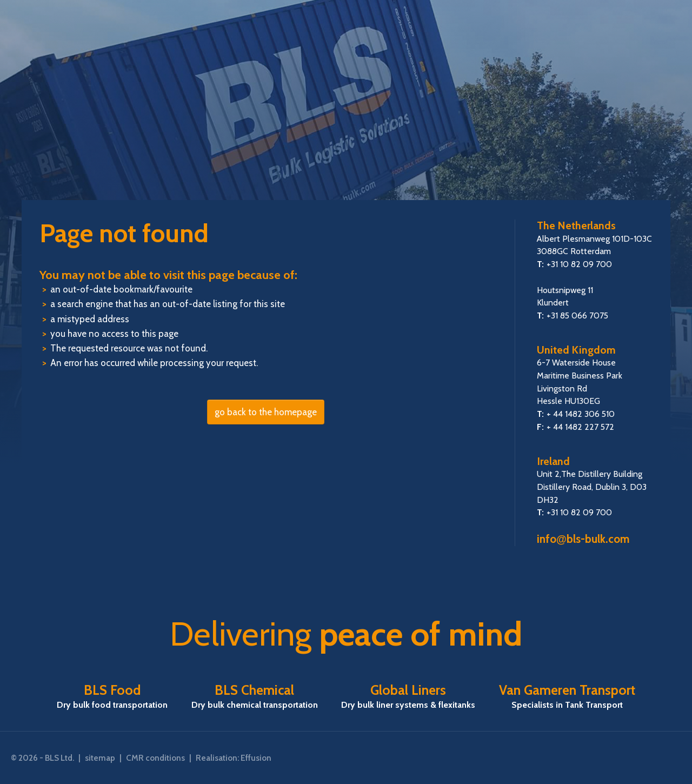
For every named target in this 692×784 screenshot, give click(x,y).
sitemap (100, 758)
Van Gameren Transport (567, 696)
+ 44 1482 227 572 (580, 427)
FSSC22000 (595, 758)
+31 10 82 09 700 (579, 264)
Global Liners (408, 696)
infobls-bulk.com (583, 539)
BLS (346, 112)
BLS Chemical (255, 696)
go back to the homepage (266, 412)
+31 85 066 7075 (577, 315)
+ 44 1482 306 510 (581, 414)
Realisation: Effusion (234, 758)
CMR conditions (155, 758)
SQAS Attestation (632, 758)
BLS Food (112, 696)
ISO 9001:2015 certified (670, 758)
